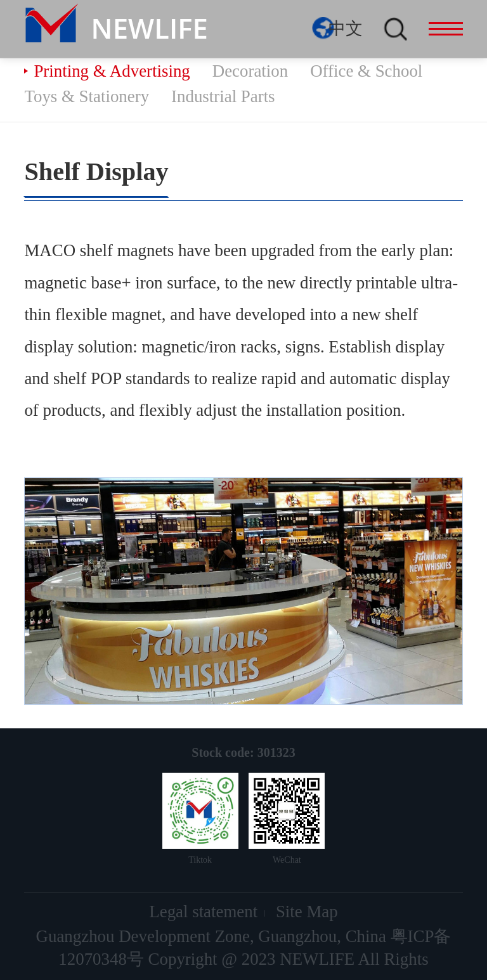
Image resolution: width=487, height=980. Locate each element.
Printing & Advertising (112, 71)
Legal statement (203, 912)
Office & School (366, 71)
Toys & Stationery (87, 96)
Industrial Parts (223, 96)
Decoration (250, 71)
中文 (346, 29)
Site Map (307, 912)
